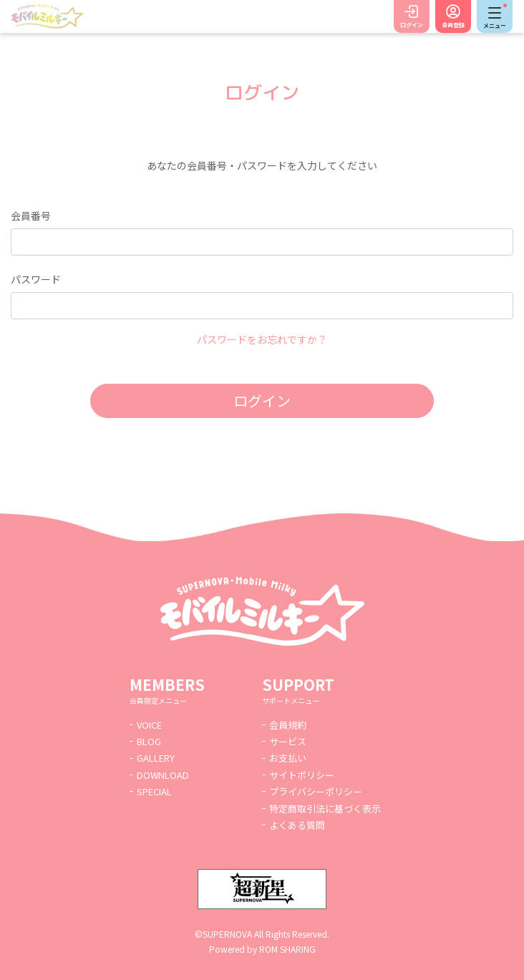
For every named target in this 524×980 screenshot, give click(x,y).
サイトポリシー (302, 775)
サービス (288, 741)
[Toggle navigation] (495, 16)
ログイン (412, 25)
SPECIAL (154, 791)
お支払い (288, 758)
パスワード (36, 279)
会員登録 (453, 25)
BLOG (149, 741)
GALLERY (156, 758)
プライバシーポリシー (316, 791)
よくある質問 (297, 825)
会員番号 (31, 215)
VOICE (149, 725)
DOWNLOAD (163, 775)
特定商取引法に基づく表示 (325, 809)
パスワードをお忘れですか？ (262, 339)
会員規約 (288, 725)
